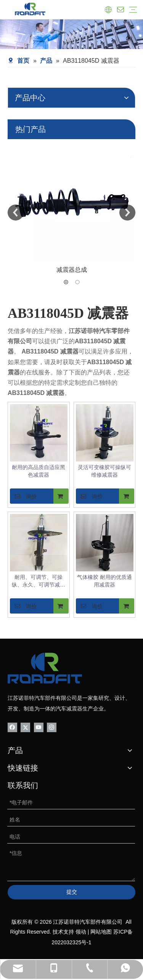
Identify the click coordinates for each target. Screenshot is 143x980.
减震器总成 (72, 270)
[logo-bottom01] (45, 668)
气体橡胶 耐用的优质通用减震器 (104, 581)
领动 (81, 932)
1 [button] (66, 282)
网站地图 (101, 932)
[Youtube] (39, 727)
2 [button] (77, 282)
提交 (72, 892)
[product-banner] (71, 34)
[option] (71, 207)
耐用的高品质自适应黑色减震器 (39, 471)
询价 (23, 496)
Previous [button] (16, 212)
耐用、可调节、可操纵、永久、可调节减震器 (39, 581)
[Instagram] (52, 727)
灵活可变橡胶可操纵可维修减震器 (104, 471)
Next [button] (127, 212)
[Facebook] (12, 727)
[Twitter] (25, 727)
